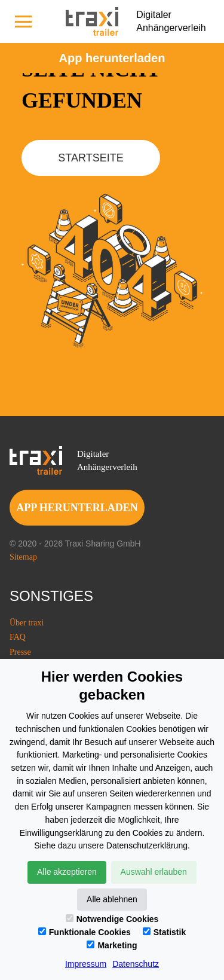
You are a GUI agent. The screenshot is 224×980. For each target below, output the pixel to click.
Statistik (164, 932)
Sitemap (23, 557)
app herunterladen (77, 508)
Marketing (112, 945)
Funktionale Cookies (85, 932)
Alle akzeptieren (67, 872)
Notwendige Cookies (112, 919)
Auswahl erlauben (154, 872)
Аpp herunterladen (112, 58)
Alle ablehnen (112, 899)
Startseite (90, 158)
